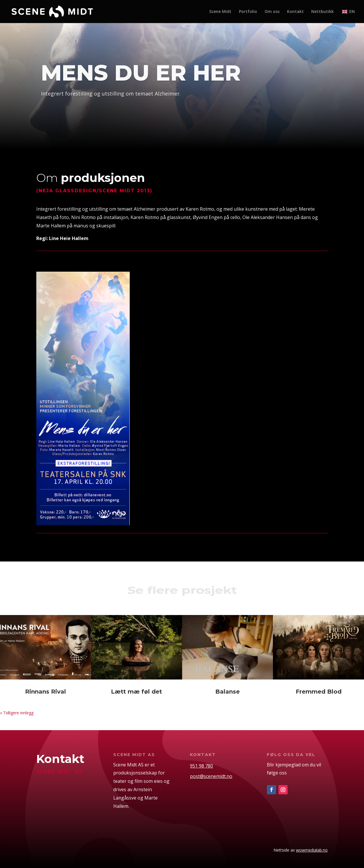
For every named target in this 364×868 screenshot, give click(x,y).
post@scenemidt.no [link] (211, 776)
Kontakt (295, 12)
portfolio (60, 114)
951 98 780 (201, 766)
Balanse (228, 692)
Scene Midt (220, 12)
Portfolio (248, 12)
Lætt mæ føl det (136, 692)
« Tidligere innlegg (17, 713)
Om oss (272, 12)
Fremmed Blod (319, 692)
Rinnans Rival (46, 692)
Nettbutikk (322, 12)
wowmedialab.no (312, 850)
